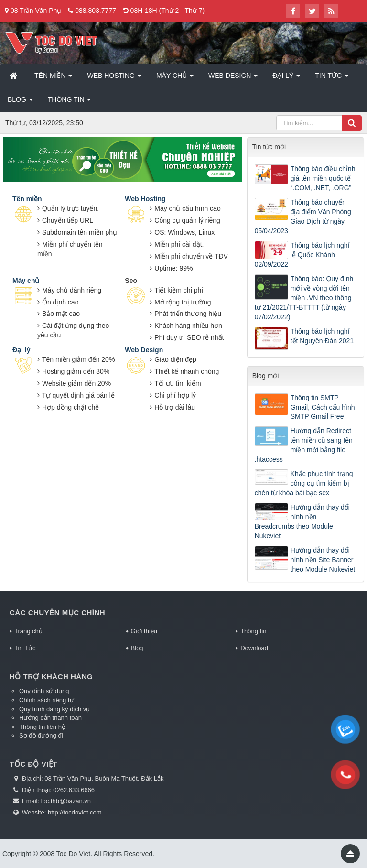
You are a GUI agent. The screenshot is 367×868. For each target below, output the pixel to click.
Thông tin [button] (70, 102)
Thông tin (253, 631)
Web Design (144, 350)
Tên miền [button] (53, 78)
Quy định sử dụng (44, 691)
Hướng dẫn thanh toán (50, 718)
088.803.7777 (96, 11)
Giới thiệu (144, 631)
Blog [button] (20, 102)
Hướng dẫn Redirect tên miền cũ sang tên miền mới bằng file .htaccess (304, 445)
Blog (137, 648)
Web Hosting (145, 199)
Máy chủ (26, 281)
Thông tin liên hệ (42, 727)
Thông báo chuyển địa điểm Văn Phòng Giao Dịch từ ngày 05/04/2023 (303, 217)
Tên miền (27, 199)
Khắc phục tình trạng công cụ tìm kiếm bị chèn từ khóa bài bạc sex (304, 483)
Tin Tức (25, 648)
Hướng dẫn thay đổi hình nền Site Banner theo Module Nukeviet (323, 560)
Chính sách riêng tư (47, 700)
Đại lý (22, 350)
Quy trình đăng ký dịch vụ (54, 709)
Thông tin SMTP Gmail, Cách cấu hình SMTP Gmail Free (323, 407)
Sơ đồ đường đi (41, 735)
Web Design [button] (233, 78)
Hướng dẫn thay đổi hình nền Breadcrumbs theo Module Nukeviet (302, 521)
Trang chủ (28, 631)
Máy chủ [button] (175, 78)
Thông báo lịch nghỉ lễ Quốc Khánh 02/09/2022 (302, 255)
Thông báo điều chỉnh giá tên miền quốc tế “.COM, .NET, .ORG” (323, 178)
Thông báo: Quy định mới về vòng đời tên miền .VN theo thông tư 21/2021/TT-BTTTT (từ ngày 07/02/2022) (304, 298)
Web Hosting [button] (114, 78)
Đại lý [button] (286, 78)
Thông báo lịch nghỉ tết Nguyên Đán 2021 (322, 336)
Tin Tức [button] (332, 78)
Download (254, 648)
